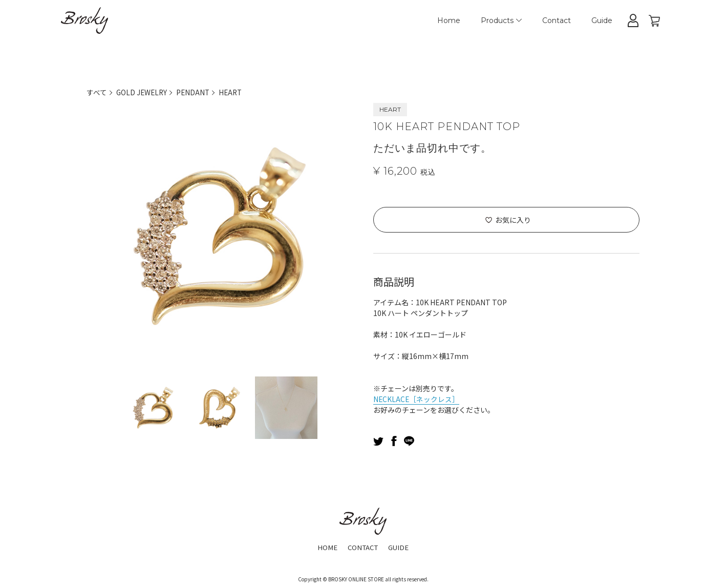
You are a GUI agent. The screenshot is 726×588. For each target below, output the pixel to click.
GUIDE (401, 547)
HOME (325, 547)
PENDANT (195, 92)
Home (449, 20)
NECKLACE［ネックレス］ (417, 399)
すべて (97, 92)
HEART (234, 92)
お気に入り (513, 220)
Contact (557, 20)
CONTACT (362, 547)
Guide (602, 20)
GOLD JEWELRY (143, 92)
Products (501, 20)
